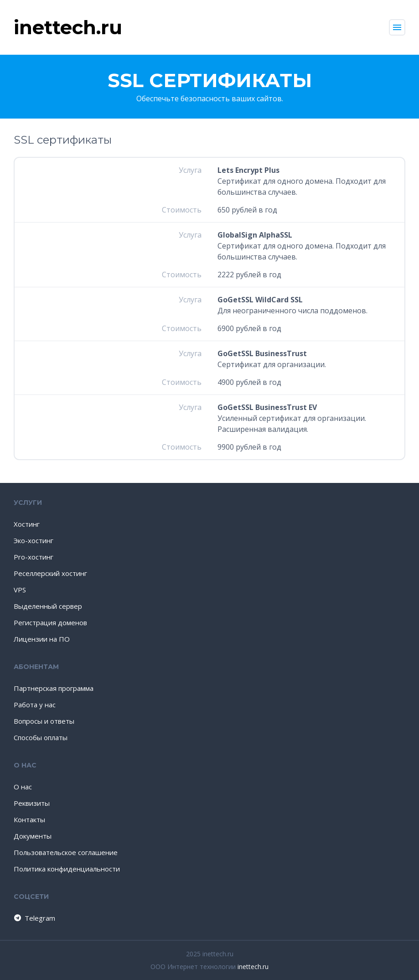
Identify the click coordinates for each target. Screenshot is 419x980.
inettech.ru (253, 967)
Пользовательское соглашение (66, 852)
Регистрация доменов (50, 622)
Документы (33, 836)
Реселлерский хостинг (50, 573)
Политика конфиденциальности (67, 869)
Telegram (34, 918)
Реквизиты (32, 803)
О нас (23, 787)
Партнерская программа (54, 688)
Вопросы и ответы (44, 721)
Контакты (29, 819)
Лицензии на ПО (42, 639)
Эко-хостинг (34, 540)
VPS (20, 590)
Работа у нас (35, 705)
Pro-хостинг (34, 557)
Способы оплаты (41, 737)
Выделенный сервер (48, 606)
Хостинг (27, 524)
